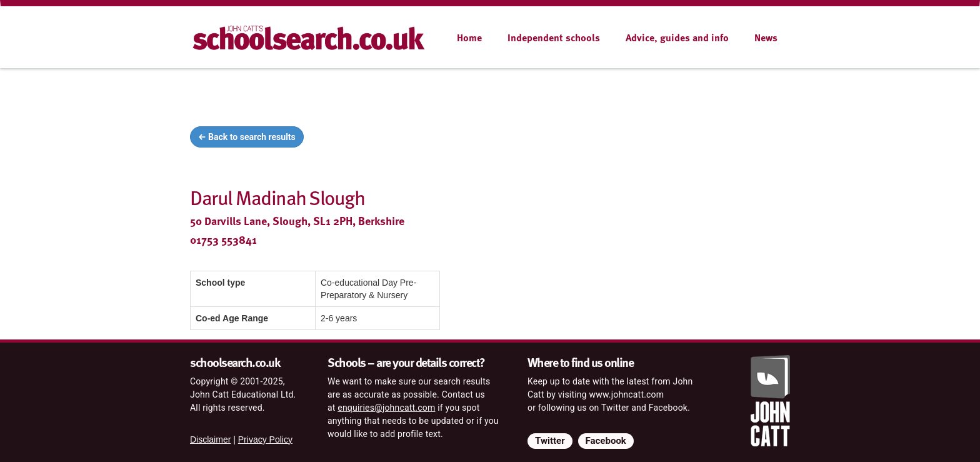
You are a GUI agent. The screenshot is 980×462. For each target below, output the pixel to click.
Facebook (606, 441)
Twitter (550, 441)
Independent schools (554, 38)
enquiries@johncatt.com (386, 408)
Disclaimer (210, 439)
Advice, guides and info (677, 38)
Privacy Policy (265, 439)
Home (469, 38)
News (766, 38)
